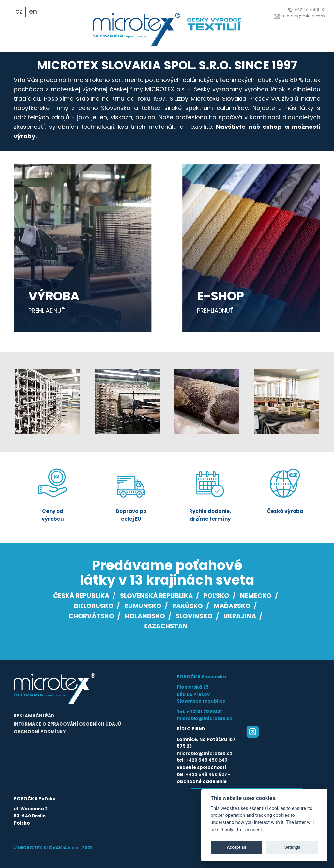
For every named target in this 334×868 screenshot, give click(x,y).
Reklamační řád (34, 716)
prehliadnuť (47, 311)
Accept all (236, 847)
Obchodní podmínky (40, 732)
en (33, 12)
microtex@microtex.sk (299, 16)
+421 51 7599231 (307, 10)
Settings (292, 847)
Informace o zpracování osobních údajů (67, 724)
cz (19, 12)
